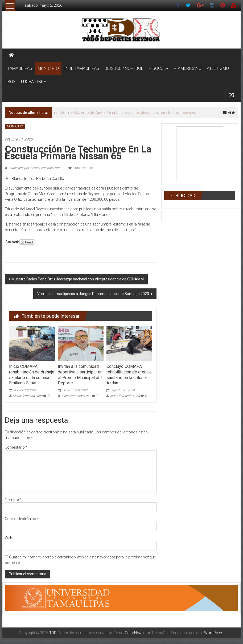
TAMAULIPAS (20, 68)
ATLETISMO (218, 68)
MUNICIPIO (48, 68)
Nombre (13, 500)
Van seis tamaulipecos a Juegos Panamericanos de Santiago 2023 (94, 294)
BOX (12, 82)
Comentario (16, 447)
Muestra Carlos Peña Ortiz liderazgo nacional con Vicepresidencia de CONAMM (78, 279)
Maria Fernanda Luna (28, 396)
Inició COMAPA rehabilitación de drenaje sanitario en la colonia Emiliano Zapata (32, 375)
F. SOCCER (158, 68)
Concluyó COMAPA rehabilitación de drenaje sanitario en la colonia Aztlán (129, 375)
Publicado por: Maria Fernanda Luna (35, 168)
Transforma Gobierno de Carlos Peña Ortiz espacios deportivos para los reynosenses (124, 112)
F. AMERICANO (188, 68)
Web (9, 538)
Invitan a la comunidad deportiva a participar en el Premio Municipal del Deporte (80, 375)
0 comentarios (81, 168)
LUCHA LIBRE (34, 82)
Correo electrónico (22, 519)
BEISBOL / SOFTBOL (124, 68)
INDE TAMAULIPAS (82, 68)
